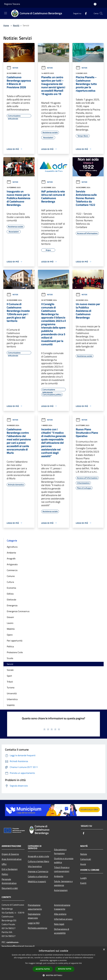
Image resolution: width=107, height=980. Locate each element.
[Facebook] (85, 13)
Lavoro (10, 623)
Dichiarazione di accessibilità (62, 931)
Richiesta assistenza (37, 928)
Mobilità (11, 629)
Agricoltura (12, 547)
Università (12, 693)
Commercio (12, 570)
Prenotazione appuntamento (35, 907)
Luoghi (83, 878)
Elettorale (11, 600)
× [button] (104, 950)
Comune (11, 576)
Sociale (10, 670)
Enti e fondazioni (10, 869)
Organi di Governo (10, 854)
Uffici (4, 864)
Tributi (10, 682)
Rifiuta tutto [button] (65, 969)
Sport (9, 676)
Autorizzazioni (61, 890)
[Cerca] (101, 13)
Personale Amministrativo (9, 881)
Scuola (10, 658)
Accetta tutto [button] (43, 969)
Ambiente (11, 553)
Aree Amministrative (12, 859)
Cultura (10, 582)
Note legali (59, 924)
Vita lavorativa (35, 866)
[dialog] (53, 963)
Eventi (83, 883)
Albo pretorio (60, 914)
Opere (10, 635)
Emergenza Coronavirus (18, 611)
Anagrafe (11, 558)
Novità (16, 25)
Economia (11, 588)
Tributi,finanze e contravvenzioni (62, 869)
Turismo (11, 687)
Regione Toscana (12, 4)
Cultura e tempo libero (38, 861)
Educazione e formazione (60, 851)
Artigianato (12, 564)
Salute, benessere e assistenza (63, 883)
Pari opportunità (15, 641)
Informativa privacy (63, 919)
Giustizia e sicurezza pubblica (64, 860)
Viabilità (11, 705)
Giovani (10, 617)
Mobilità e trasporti (37, 881)
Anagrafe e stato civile (38, 856)
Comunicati (86, 859)
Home (6, 25)
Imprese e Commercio (38, 871)
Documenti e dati (10, 888)
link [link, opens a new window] (80, 963)
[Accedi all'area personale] (95, 4)
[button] (53, 975)
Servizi (10, 664)
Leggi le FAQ (34, 923)
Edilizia (10, 594)
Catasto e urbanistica (38, 876)
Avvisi (83, 864)
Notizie (12, 68)
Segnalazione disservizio (34, 916)
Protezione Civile (15, 652)
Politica (10, 646)
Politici (5, 874)
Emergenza (12, 605)
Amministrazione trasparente (62, 907)
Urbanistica (12, 699)
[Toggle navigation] (6, 13)
